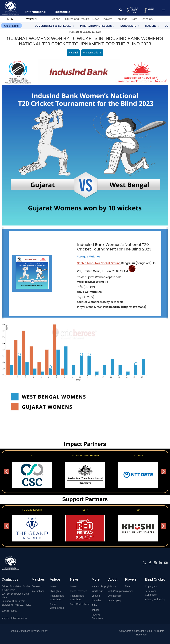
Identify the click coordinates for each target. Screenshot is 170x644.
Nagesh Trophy (100, 586)
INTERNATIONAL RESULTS (96, 26)
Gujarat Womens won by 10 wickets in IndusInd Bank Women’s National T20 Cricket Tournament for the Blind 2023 (85, 39)
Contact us (10, 579)
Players (108, 19)
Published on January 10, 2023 (85, 32)
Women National (92, 53)
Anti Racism (115, 596)
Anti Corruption (116, 591)
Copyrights (151, 586)
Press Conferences (57, 606)
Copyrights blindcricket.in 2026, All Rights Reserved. (142, 633)
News (96, 19)
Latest (53, 586)
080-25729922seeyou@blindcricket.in (14, 614)
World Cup (97, 591)
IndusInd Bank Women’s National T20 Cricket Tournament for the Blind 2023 (114, 247)
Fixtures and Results (76, 19)
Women (129, 591)
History (112, 586)
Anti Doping (115, 601)
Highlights (55, 591)
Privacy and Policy (155, 599)
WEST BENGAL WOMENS (93, 282)
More (96, 579)
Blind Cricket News (80, 604)
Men (127, 586)
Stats (134, 19)
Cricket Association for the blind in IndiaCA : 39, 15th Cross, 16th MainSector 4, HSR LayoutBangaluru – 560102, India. (16, 596)
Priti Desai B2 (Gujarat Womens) (125, 307)
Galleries (96, 601)
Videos (56, 19)
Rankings (121, 19)
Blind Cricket (155, 579)
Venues (96, 596)
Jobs (94, 605)
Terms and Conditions (151, 593)
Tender (95, 610)
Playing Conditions (97, 616)
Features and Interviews (57, 598)
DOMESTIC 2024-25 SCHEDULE (53, 26)
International (38, 591)
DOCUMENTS (128, 26)
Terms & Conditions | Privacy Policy (28, 631)
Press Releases (79, 591)
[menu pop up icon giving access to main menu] (163, 10)
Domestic (37, 586)
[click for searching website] (121, 10)
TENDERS (151, 26)
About (113, 579)
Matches (38, 579)
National (73, 53)
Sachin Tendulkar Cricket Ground (99, 263)
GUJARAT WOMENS (90, 292)
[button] (11, 26)
